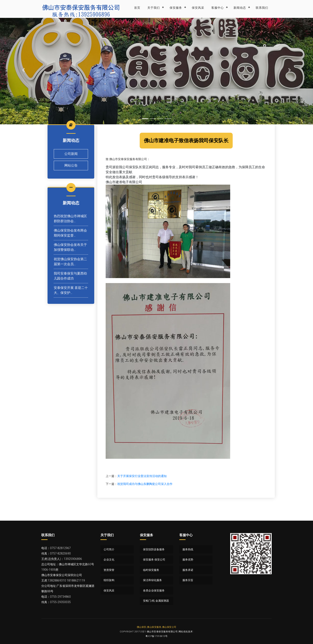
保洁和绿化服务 (152, 580)
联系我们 (262, 8)
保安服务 (176, 8)
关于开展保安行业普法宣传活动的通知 (142, 476)
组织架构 (109, 580)
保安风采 (198, 8)
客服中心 (218, 8)
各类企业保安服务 (154, 591)
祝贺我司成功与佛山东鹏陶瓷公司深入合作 (145, 484)
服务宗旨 (188, 580)
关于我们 (154, 8)
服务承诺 (188, 570)
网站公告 (71, 165)
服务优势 (188, 560)
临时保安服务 (151, 570)
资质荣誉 (109, 570)
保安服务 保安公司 (154, 560)
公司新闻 (71, 154)
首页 (137, 8)
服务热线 (188, 549)
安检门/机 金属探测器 (156, 601)
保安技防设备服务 (154, 549)
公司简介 (109, 549)
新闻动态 (240, 8)
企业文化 (109, 560)
